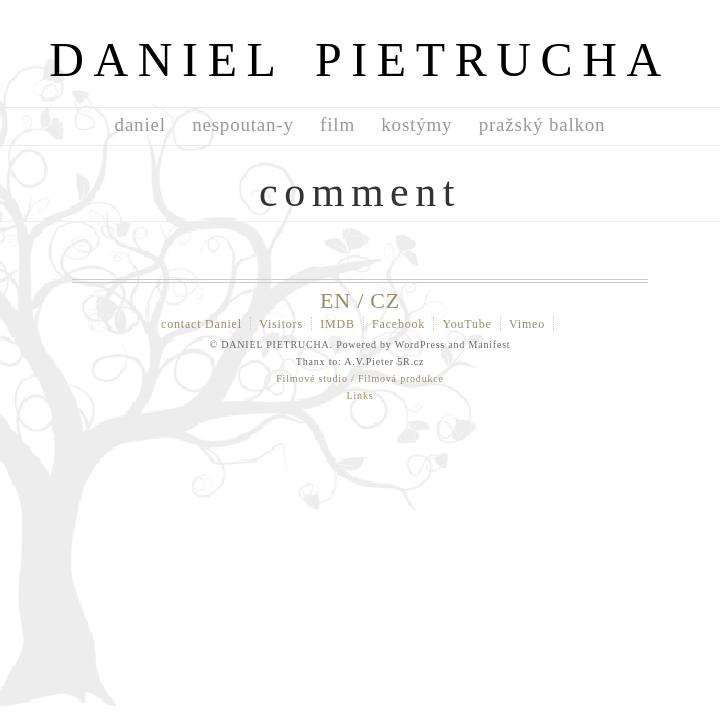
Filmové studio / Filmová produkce (360, 378)
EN (335, 300)
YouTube (466, 324)
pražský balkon (542, 124)
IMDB (337, 324)
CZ (385, 300)
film (337, 124)
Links (360, 395)
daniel (140, 124)
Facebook (398, 324)
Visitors (281, 324)
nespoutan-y (243, 124)
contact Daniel (201, 324)
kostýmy (416, 124)
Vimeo (527, 324)
